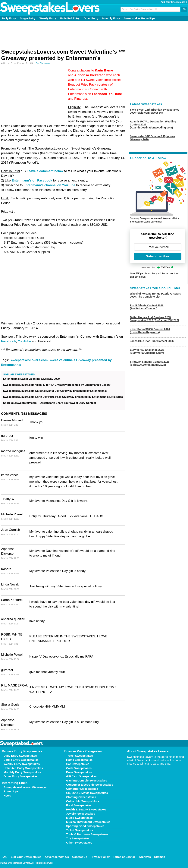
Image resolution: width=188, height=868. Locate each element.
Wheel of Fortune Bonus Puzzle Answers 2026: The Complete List (155, 295)
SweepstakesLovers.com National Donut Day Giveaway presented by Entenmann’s (55, 391)
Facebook (9, 341)
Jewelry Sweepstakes (81, 814)
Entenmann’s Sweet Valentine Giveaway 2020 (31, 379)
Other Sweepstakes (79, 843)
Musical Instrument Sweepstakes (88, 822)
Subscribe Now (158, 256)
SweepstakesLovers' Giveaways (25, 787)
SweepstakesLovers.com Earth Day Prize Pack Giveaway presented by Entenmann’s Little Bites (63, 397)
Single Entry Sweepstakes (21, 760)
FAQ (5, 857)
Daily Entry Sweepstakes (20, 756)
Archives (145, 857)
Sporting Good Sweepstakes (85, 826)
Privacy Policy (100, 857)
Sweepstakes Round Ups (140, 18)
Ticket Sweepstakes (79, 830)
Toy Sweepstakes (78, 838)
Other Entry (91, 18)
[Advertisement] (94, 33)
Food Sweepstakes (79, 805)
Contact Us (80, 857)
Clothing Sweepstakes (81, 797)
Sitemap (160, 857)
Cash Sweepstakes (79, 768)
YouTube (24, 341)
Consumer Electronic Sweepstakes (90, 785)
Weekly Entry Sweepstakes (22, 764)
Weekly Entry (48, 18)
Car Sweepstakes (78, 764)
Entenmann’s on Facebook (32, 180)
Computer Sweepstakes (82, 789)
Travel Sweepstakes (80, 756)
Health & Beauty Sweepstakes (86, 809)
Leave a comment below (45, 171)
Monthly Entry (111, 18)
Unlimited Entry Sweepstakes (23, 768)
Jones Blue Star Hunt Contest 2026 (152, 341)
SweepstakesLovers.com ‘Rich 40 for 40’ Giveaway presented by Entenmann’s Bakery (57, 385)
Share (122, 51)
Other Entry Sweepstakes (21, 776)
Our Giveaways (43, 63)
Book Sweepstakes (79, 772)
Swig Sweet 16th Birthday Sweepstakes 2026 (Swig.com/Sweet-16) (155, 111)
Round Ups (11, 791)
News (7, 795)
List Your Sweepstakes (26, 857)
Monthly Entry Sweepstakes (22, 772)
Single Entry (28, 18)
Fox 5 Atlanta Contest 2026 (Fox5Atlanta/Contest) (147, 307)
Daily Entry (9, 18)
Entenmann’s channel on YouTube (49, 185)
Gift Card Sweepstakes (81, 776)
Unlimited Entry (70, 18)
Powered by (157, 267)
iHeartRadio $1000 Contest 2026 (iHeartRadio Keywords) (150, 331)
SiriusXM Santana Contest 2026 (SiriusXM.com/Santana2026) (150, 363)
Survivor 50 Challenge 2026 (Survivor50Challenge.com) (147, 351)
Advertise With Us (57, 857)
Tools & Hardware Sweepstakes (87, 834)
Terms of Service (124, 857)
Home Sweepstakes (79, 760)
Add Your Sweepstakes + (174, 2)
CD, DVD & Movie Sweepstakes (87, 793)
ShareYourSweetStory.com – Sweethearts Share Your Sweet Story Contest (50, 403)
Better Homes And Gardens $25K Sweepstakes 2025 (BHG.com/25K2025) (154, 319)
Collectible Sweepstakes (83, 801)
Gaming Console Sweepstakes (87, 780)
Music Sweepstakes (79, 818)
